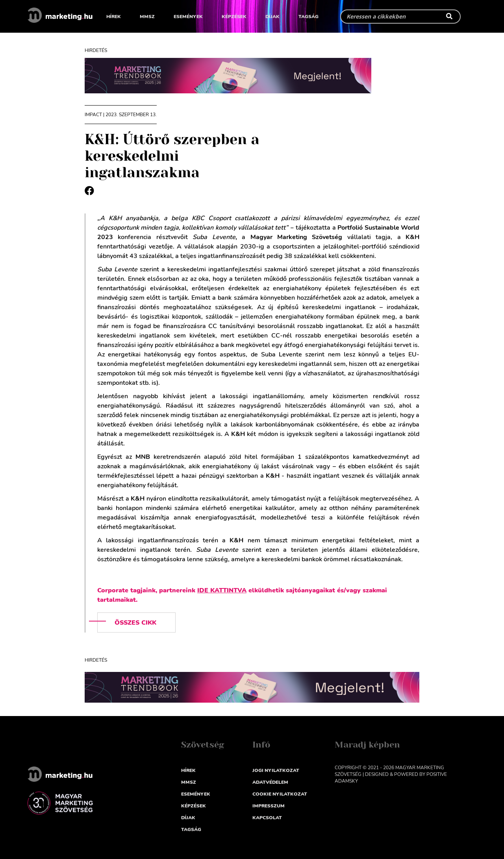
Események (188, 17)
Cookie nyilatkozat (280, 794)
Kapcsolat (267, 818)
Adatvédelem (270, 782)
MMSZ (147, 17)
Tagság (309, 17)
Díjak (272, 17)
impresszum (269, 806)
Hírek (114, 17)
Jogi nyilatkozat (276, 770)
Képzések (234, 17)
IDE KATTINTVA (222, 590)
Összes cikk (135, 623)
